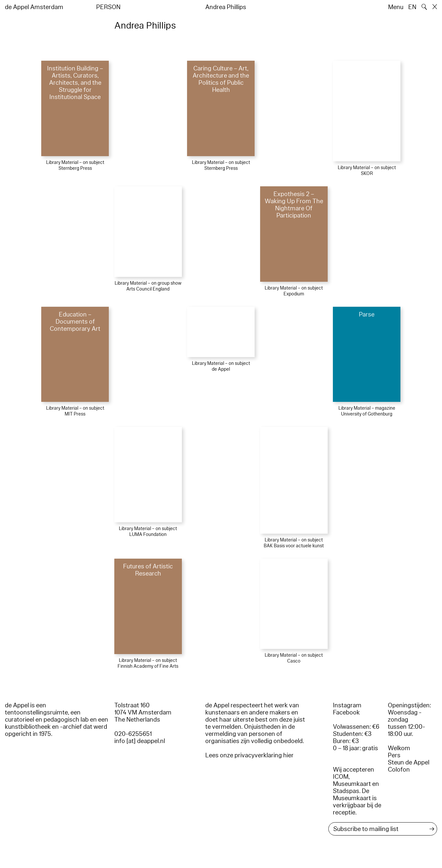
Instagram (347, 705)
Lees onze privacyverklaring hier (249, 755)
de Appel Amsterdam (34, 7)
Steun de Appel (409, 763)
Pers (394, 755)
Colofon (399, 770)
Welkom (399, 748)
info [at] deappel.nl (140, 741)
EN (412, 7)
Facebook (346, 713)
